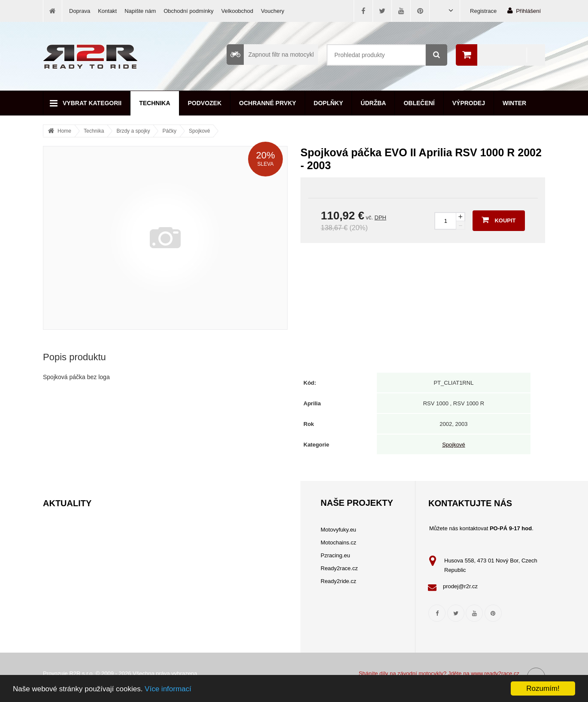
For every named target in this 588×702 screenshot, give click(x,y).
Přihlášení (524, 11)
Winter (514, 103)
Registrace (483, 11)
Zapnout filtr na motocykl (270, 55)
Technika (155, 103)
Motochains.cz (338, 542)
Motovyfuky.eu (338, 530)
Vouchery (273, 11)
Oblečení (419, 103)
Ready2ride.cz (338, 581)
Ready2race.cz (339, 568)
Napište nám (140, 11)
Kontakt (107, 11)
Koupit (499, 220)
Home (64, 131)
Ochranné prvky (268, 103)
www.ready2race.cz (495, 673)
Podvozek (205, 103)
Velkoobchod (237, 11)
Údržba (373, 103)
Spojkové (199, 131)
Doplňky (328, 103)
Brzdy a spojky (133, 131)
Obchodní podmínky (188, 11)
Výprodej (469, 103)
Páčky (169, 131)
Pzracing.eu (335, 555)
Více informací (168, 689)
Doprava (80, 11)
